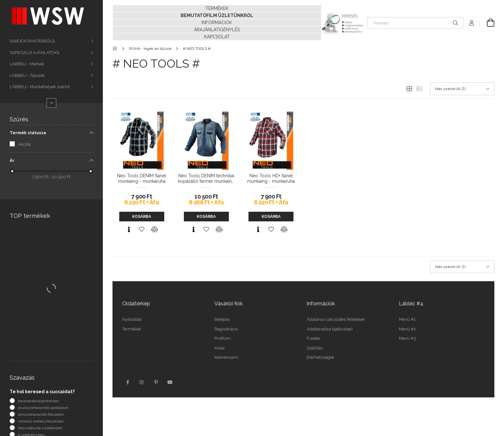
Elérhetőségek (320, 357)
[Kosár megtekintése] (487, 23)
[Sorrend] (462, 89)
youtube (170, 382)
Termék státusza (28, 133)
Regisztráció (226, 329)
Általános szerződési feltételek (336, 319)
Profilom (223, 338)
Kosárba (142, 217)
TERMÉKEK (217, 8)
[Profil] (472, 23)
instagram (142, 382)
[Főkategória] (116, 49)
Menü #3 (407, 338)
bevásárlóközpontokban (39, 401)
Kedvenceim (226, 357)
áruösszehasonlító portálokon (43, 408)
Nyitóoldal (132, 319)
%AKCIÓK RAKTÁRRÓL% (32, 41)
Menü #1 (407, 319)
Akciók (24, 144)
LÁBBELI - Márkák (27, 64)
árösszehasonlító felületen (41, 414)
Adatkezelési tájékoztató (330, 329)
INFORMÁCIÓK (217, 23)
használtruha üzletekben (40, 428)
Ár (12, 160)
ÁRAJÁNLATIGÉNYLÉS (217, 30)
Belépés (222, 319)
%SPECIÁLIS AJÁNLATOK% (35, 53)
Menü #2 (407, 329)
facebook (128, 382)
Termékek (132, 329)
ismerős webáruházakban (41, 421)
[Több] (51, 103)
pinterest (156, 382)
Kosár (220, 348)
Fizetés (313, 338)
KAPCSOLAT (217, 37)
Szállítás (315, 348)
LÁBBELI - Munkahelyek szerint (40, 87)
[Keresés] (415, 23)
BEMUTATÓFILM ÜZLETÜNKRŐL (217, 15)
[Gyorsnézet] (129, 229)
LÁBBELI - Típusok (27, 75)
